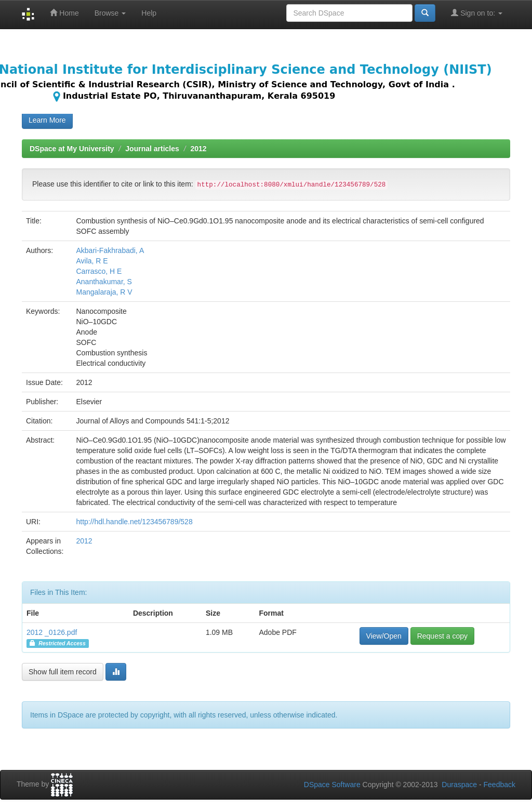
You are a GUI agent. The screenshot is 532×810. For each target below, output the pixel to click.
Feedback (500, 785)
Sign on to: (477, 13)
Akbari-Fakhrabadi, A (110, 250)
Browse (110, 13)
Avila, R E (92, 261)
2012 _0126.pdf (52, 632)
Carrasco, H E (99, 271)
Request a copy (442, 636)
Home (64, 13)
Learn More (47, 120)
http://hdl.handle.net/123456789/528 (134, 522)
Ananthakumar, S (104, 282)
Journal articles (152, 149)
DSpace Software (332, 785)
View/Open (384, 636)
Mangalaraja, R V (104, 292)
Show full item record (63, 672)
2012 (198, 149)
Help (149, 13)
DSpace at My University (72, 149)
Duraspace (459, 785)
